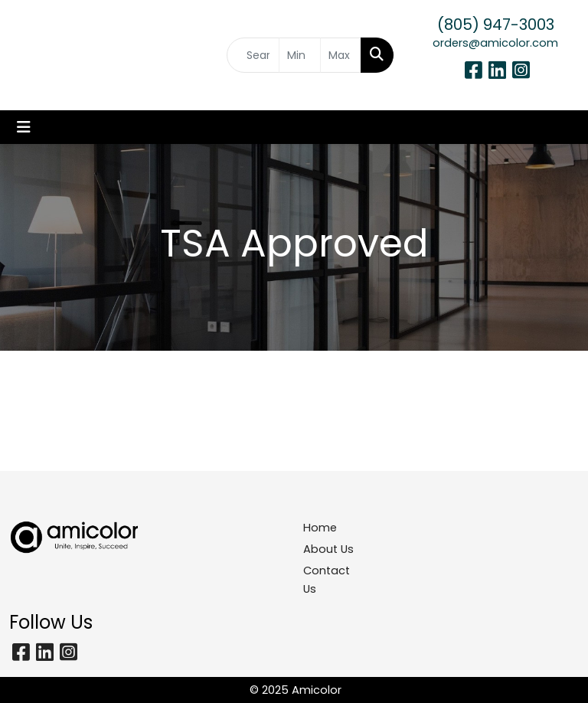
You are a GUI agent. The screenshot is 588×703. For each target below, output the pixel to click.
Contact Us (327, 580)
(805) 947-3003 (496, 25)
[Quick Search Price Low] (299, 55)
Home (320, 528)
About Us (328, 549)
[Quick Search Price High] (341, 55)
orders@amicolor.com (495, 43)
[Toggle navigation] (24, 127)
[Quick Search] (253, 55)
